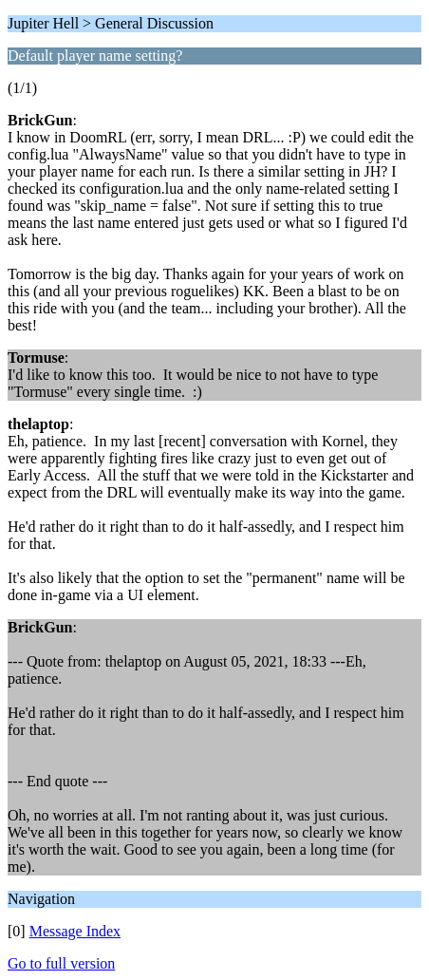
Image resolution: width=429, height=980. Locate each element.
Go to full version (61, 963)
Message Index (75, 931)
